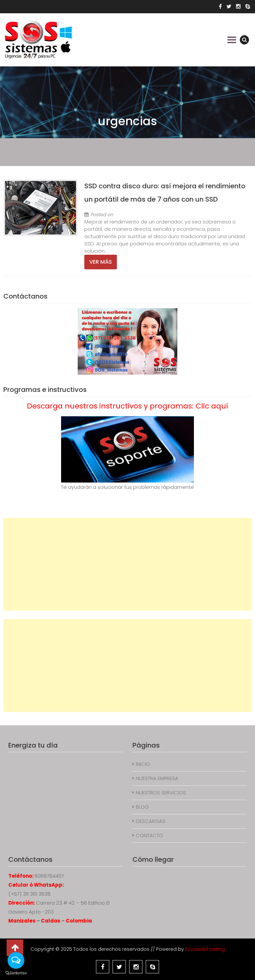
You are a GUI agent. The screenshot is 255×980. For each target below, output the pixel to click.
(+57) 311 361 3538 (30, 894)
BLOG (142, 807)
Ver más (101, 262)
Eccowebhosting (205, 949)
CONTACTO (149, 835)
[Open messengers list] (16, 960)
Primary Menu (232, 40)
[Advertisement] (127, 564)
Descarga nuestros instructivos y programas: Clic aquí (127, 406)
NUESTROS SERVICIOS (161, 793)
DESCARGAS (151, 821)
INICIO (143, 764)
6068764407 (49, 876)
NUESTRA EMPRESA (157, 778)
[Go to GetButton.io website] (16, 973)
